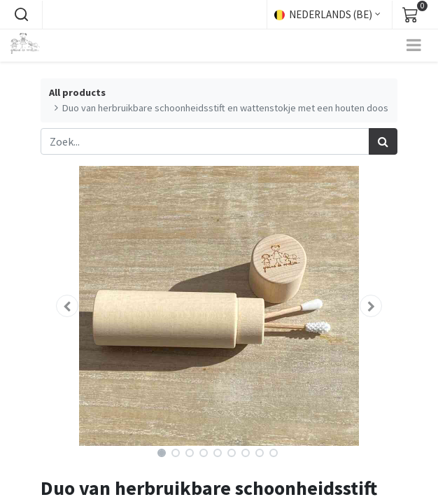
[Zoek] (383, 141)
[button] (21, 15)
